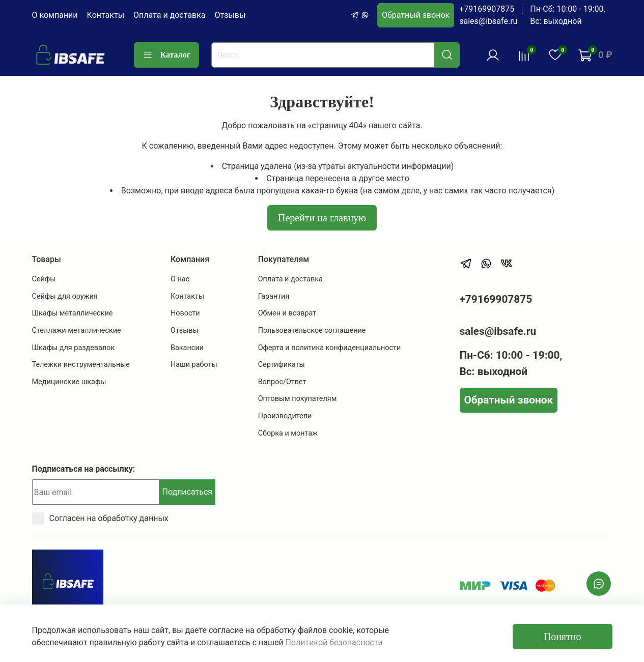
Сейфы (44, 279)
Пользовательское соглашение (312, 330)
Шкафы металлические (73, 313)
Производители (285, 416)
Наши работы (194, 365)
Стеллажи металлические (77, 330)
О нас (180, 279)
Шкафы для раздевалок (74, 348)
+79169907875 (487, 9)
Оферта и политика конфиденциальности (330, 348)
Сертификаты (282, 365)
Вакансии (187, 348)
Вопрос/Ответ (282, 382)
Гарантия (274, 296)
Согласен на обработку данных (100, 519)
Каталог (166, 55)
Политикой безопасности (334, 642)
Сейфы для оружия (65, 296)
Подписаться (188, 492)
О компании (55, 15)
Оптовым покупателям (298, 399)
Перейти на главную (322, 218)
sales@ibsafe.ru (488, 21)
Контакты (106, 15)
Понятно (563, 637)
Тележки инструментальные (81, 365)
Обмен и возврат (287, 313)
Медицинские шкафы (69, 382)
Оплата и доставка (169, 15)
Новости (185, 313)
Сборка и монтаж (288, 433)
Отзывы (230, 15)
